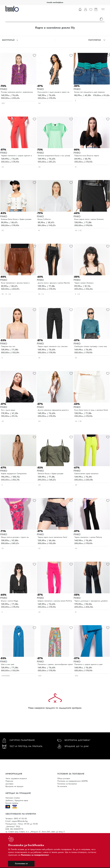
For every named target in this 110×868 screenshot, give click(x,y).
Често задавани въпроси (16, 778)
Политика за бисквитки (67, 784)
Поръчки (9, 781)
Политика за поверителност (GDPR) (72, 781)
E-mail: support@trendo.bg (16, 821)
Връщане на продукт (14, 786)
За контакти (62, 786)
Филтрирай (10, 40)
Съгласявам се (21, 863)
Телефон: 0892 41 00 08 (16, 819)
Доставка (9, 784)
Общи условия (64, 778)
